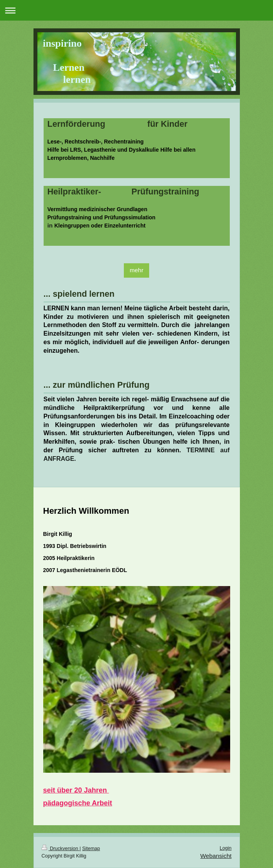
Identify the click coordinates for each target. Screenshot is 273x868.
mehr (136, 270)
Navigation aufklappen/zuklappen (136, 10)
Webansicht (216, 856)
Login (226, 848)
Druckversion (61, 849)
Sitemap (91, 849)
